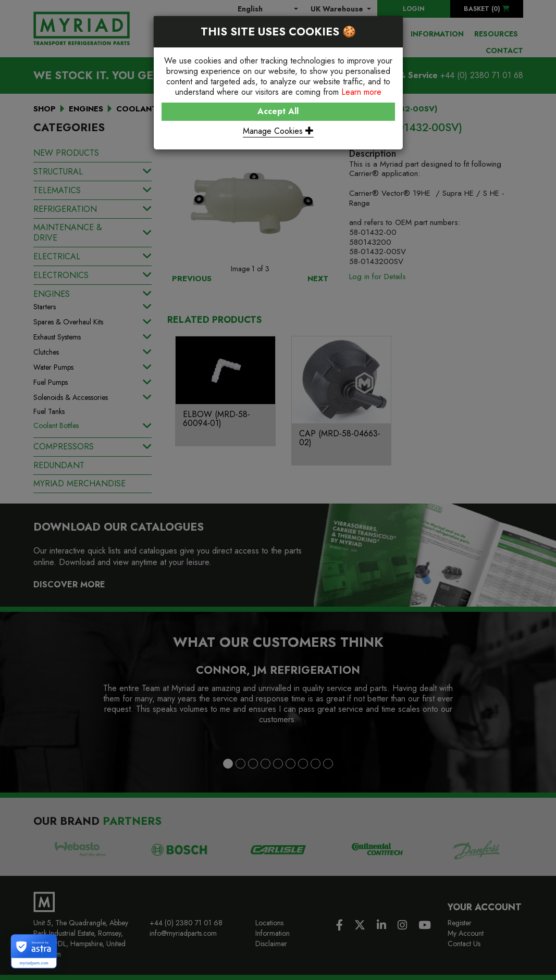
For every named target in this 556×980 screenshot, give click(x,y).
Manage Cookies (278, 131)
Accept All (278, 111)
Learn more (361, 92)
